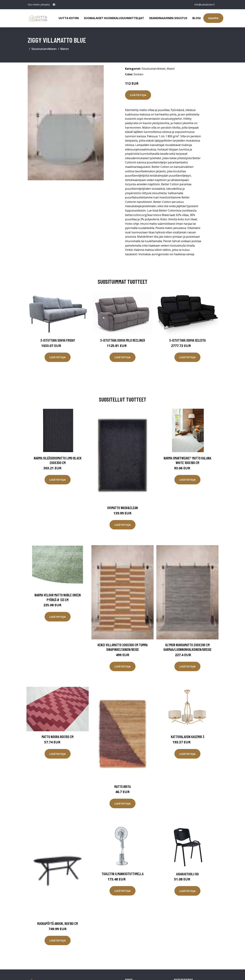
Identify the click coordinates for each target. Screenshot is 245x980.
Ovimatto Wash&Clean (123, 508)
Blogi (197, 18)
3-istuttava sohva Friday (58, 340)
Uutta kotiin (69, 18)
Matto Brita (122, 786)
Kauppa (213, 18)
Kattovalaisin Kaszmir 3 (188, 737)
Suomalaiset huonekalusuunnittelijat (114, 18)
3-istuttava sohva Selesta (187, 340)
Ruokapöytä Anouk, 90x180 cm (58, 923)
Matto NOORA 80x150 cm (58, 737)
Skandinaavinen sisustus (168, 18)
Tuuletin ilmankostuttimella (123, 874)
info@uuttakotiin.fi (205, 5)
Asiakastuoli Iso (187, 874)
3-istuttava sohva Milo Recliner (123, 340)
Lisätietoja (138, 95)
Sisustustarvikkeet (44, 49)
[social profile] (54, 5)
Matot (65, 49)
